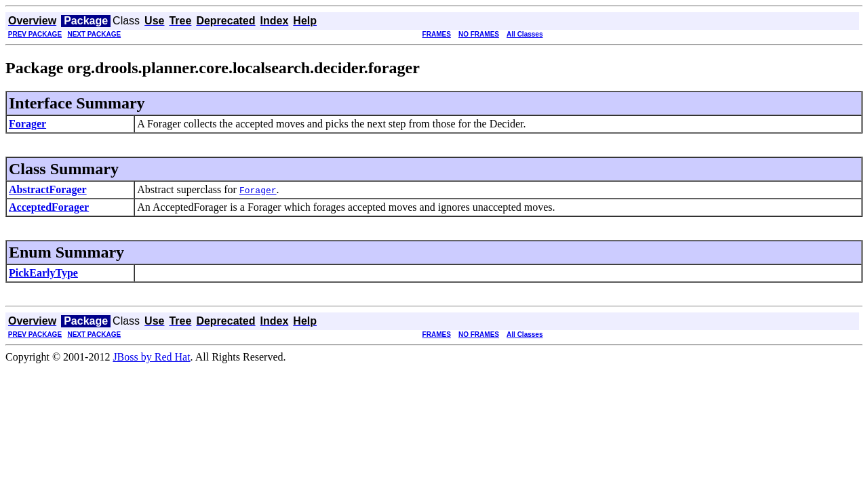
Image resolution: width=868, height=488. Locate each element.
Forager (27, 124)
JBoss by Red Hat (151, 357)
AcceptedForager (49, 207)
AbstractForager (48, 189)
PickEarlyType (43, 273)
